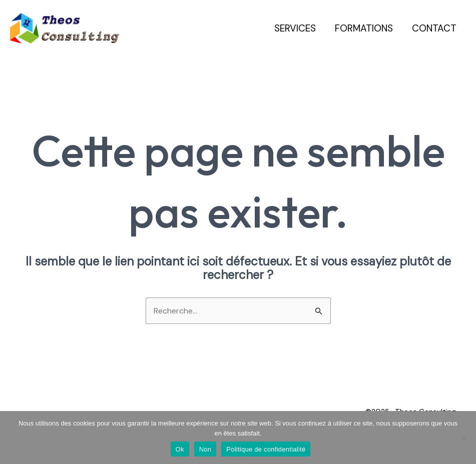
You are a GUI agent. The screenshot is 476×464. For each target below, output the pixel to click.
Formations (364, 28)
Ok (180, 449)
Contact (434, 28)
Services (295, 28)
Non (205, 449)
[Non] (463, 437)
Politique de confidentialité (266, 449)
